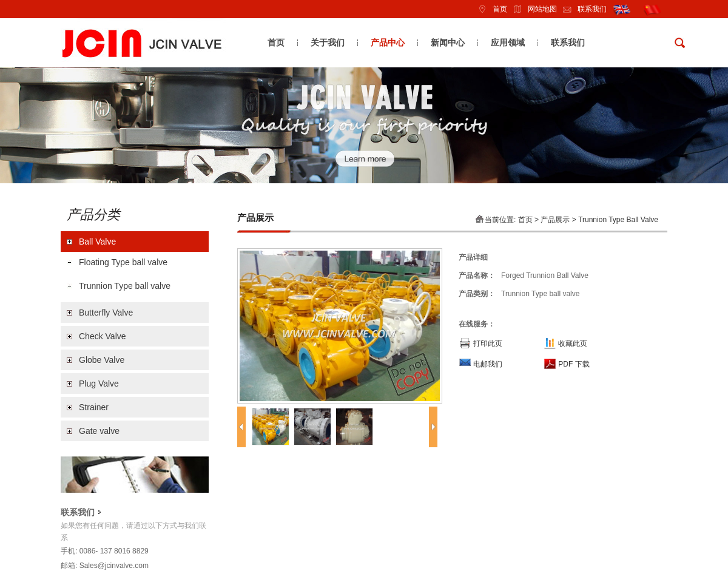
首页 (490, 9)
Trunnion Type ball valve (125, 286)
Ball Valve (97, 242)
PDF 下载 (574, 364)
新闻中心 (448, 42)
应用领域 (508, 42)
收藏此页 (573, 343)
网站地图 (532, 9)
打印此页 (488, 343)
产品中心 (388, 42)
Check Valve (103, 336)
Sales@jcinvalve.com (114, 566)
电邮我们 (488, 364)
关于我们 (328, 42)
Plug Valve (99, 384)
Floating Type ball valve (123, 262)
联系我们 (582, 9)
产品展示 (555, 220)
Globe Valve (102, 360)
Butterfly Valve (106, 313)
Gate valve (99, 431)
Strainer (94, 407)
